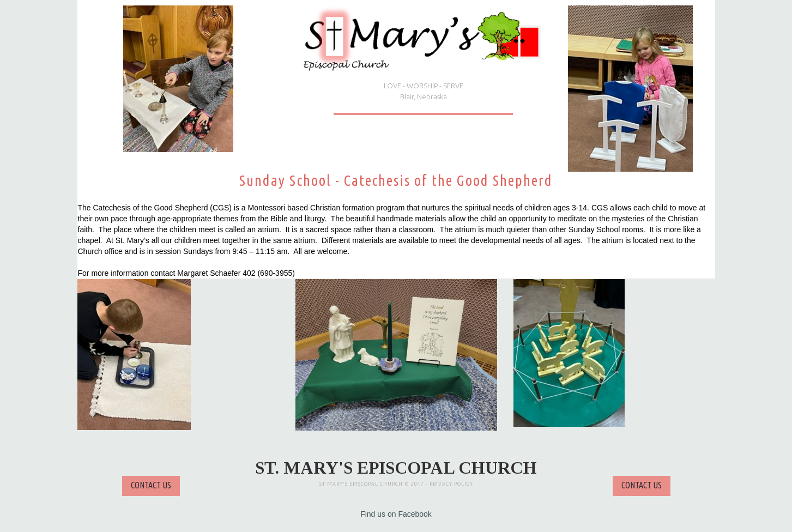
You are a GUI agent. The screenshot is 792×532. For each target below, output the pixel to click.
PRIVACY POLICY (451, 484)
